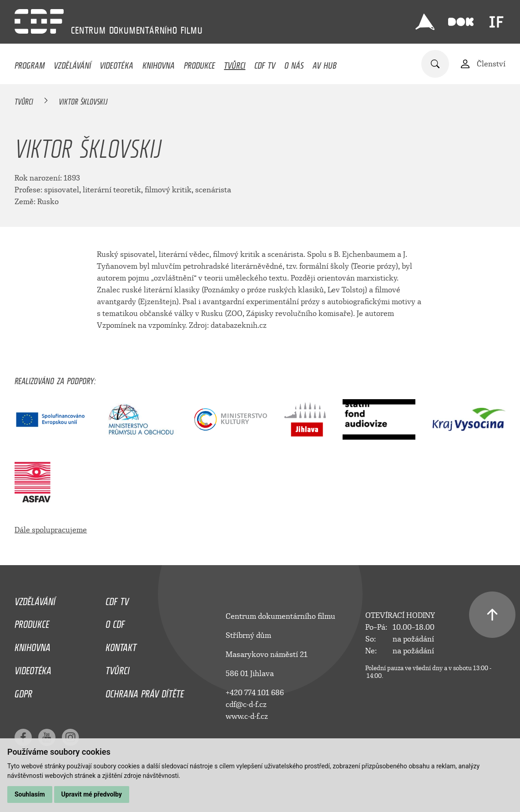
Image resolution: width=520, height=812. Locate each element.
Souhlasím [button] (30, 794)
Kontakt (121, 645)
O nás (294, 63)
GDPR (23, 692)
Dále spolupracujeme (51, 530)
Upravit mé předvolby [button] (92, 794)
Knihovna (159, 63)
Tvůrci (235, 63)
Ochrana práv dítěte (145, 692)
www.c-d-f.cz (247, 716)
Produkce (199, 63)
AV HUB (325, 63)
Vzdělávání (72, 63)
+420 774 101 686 (255, 693)
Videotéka (116, 63)
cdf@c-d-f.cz (246, 704)
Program (30, 63)
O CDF (115, 622)
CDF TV (265, 63)
